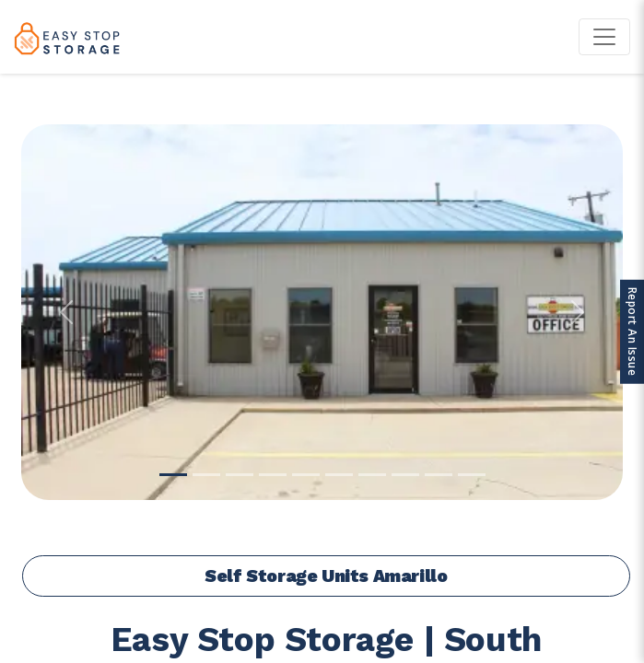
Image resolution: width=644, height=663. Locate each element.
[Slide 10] (472, 475)
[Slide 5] (306, 475)
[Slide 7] (372, 475)
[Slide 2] (206, 475)
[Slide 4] (273, 475)
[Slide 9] (439, 475)
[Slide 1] (173, 475)
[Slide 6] (339, 475)
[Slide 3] (240, 475)
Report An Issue (632, 332)
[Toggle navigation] (604, 37)
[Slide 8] (405, 475)
